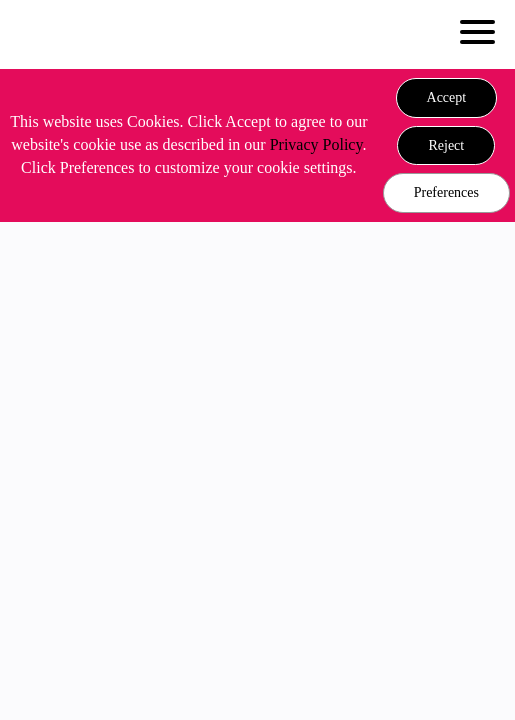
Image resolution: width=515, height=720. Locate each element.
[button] (447, 98)
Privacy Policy (316, 144)
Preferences (446, 192)
